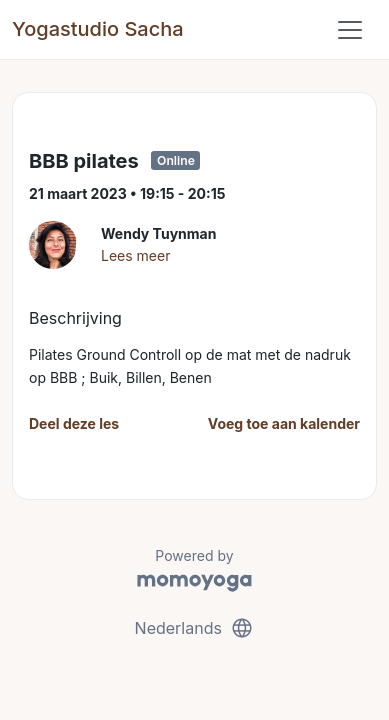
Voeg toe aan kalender (284, 423)
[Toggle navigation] (350, 30)
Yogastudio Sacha (98, 29)
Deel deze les (74, 423)
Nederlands (195, 628)
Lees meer (135, 255)
